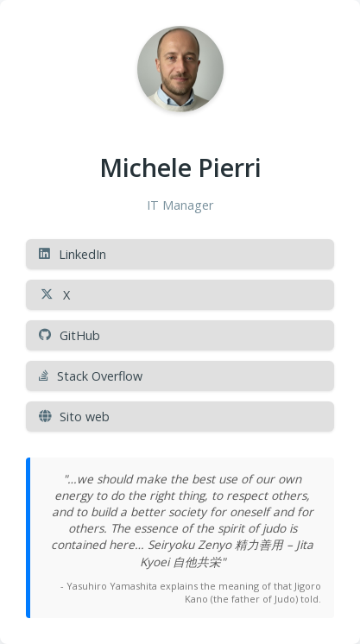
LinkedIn (73, 254)
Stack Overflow (91, 376)
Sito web (74, 417)
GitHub (69, 335)
